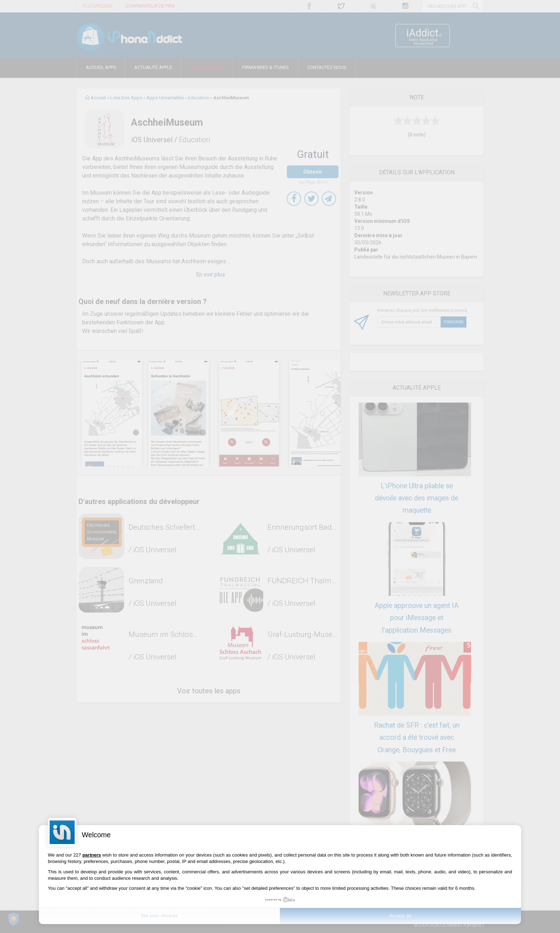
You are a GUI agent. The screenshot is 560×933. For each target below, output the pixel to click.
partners (92, 855)
